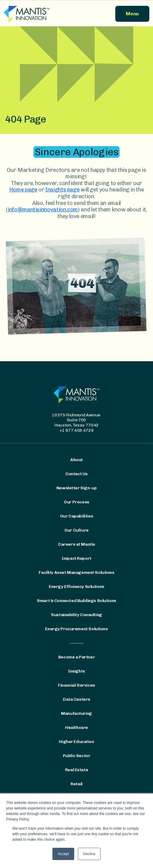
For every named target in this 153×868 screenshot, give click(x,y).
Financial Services (76, 685)
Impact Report (76, 559)
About (76, 460)
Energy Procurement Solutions (76, 629)
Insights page (62, 190)
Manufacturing (76, 714)
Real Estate (76, 770)
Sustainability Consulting (76, 615)
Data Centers (76, 699)
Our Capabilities (76, 516)
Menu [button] (132, 14)
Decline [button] (89, 854)
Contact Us (76, 474)
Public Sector (77, 756)
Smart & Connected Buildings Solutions (76, 601)
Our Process (76, 502)
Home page (23, 190)
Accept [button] (63, 854)
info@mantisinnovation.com (43, 210)
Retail (76, 784)
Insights (76, 671)
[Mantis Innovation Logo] (38, 14)
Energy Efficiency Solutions (76, 587)
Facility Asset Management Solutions (76, 573)
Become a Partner (76, 657)
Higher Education (76, 742)
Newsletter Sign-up (76, 488)
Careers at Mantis (76, 544)
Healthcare (76, 728)
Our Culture (76, 530)
